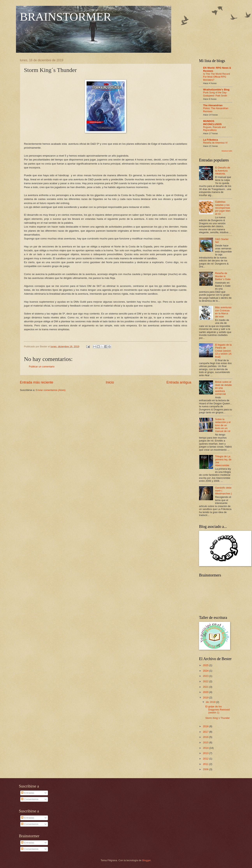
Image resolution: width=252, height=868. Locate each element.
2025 (206, 665)
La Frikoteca (211, 140)
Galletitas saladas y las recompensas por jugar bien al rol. (223, 208)
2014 (206, 748)
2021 (206, 687)
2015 (206, 742)
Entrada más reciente (37, 382)
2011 (206, 764)
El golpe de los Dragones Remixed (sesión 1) (217, 709)
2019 (206, 698)
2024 (206, 671)
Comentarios (30, 799)
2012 (206, 759)
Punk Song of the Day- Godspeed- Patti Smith (215, 94)
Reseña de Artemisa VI (215, 143)
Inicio (110, 382)
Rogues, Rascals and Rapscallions (214, 129)
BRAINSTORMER (66, 17)
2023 (206, 676)
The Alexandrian (213, 105)
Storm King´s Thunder (218, 718)
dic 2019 (211, 702)
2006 (206, 769)
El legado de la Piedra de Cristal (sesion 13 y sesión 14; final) (223, 351)
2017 (206, 732)
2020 (206, 692)
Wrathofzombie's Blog (216, 90)
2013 (206, 753)
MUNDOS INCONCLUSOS (212, 123)
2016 (206, 737)
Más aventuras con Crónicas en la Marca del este (223, 312)
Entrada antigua (179, 382)
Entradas (28, 793)
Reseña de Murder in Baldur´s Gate (223, 276)
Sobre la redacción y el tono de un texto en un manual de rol (223, 425)
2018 (206, 726)
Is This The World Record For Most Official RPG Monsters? (217, 77)
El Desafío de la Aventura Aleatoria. (222, 171)
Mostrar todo (227, 151)
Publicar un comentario (42, 367)
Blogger (146, 860)
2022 (206, 681)
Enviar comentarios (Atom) (51, 390)
